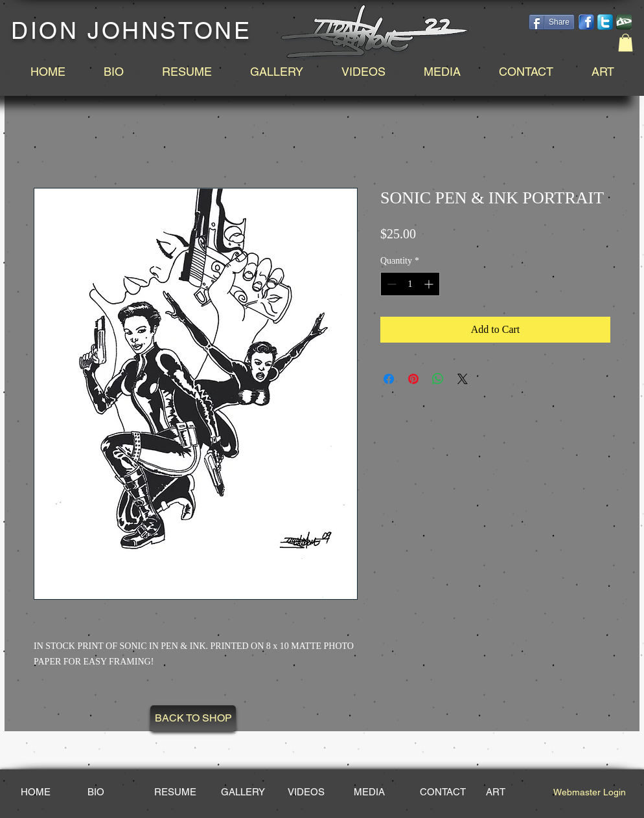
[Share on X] (463, 379)
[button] (626, 42)
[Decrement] (390, 284)
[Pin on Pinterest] (413, 379)
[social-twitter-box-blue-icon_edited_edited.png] (605, 22)
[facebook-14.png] (586, 22)
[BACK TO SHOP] (193, 718)
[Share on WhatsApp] (438, 379)
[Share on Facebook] (389, 379)
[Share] (552, 22)
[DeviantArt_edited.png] (624, 22)
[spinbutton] (410, 284)
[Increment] (430, 284)
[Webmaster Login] (589, 792)
